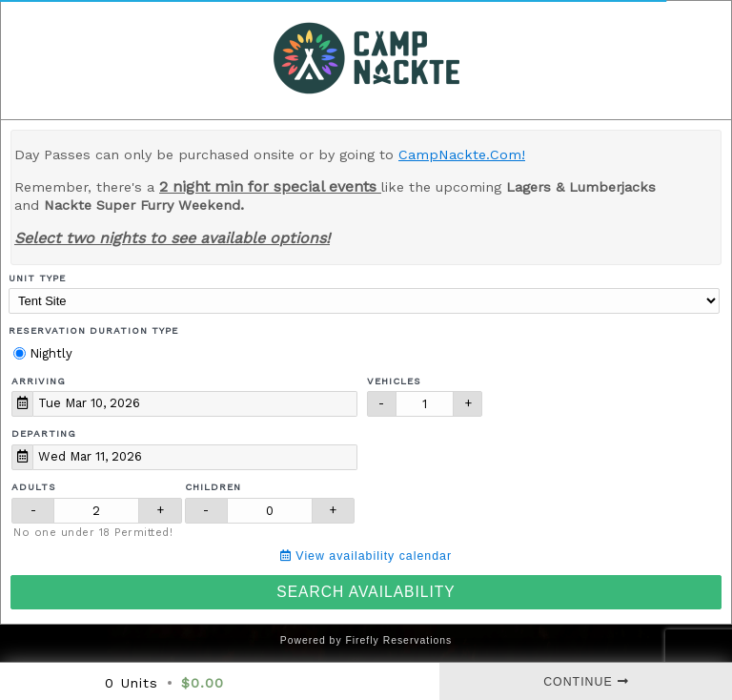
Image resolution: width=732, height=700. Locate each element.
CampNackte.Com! (462, 154)
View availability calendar (366, 556)
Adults (34, 487)
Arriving (39, 381)
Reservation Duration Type (93, 330)
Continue (586, 682)
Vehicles (394, 381)
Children (213, 487)
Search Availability (366, 592)
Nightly (43, 353)
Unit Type (37, 278)
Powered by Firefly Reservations (366, 640)
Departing (44, 433)
